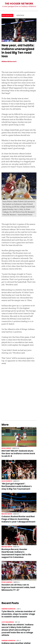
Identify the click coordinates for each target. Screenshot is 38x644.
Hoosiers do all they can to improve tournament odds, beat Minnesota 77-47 (18, 587)
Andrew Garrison (8, 609)
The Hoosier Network (19, 4)
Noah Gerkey (6, 448)
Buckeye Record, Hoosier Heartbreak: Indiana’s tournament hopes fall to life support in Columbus (16, 553)
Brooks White (7, 514)
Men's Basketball (7, 16)
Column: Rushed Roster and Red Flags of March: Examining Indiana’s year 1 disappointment (18, 519)
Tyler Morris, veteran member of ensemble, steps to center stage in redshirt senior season (18, 614)
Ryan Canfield (7, 582)
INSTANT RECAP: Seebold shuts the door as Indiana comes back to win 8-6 (18, 453)
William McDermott (9, 62)
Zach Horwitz (7, 481)
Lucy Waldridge (8, 622)
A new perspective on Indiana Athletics (19, 6)
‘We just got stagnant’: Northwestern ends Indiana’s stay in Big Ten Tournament (17, 486)
